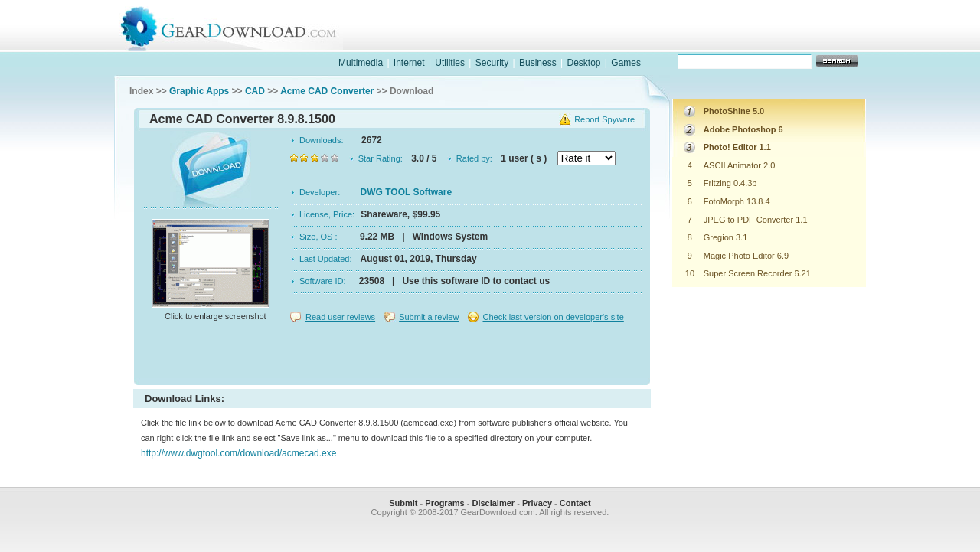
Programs (444, 503)
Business (538, 63)
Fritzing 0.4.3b (730, 183)
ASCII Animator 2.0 (740, 165)
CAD (255, 91)
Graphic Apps (199, 91)
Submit (403, 503)
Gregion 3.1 (725, 237)
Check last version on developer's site (553, 317)
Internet (409, 63)
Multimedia (361, 63)
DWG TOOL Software (407, 192)
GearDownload (240, 26)
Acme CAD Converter (327, 91)
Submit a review (429, 317)
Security (492, 63)
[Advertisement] (392, 355)
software (609, 41)
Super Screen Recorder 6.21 (757, 273)
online (808, 41)
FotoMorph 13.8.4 (737, 201)
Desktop (583, 63)
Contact (575, 503)
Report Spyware (604, 119)
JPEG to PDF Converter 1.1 (756, 220)
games (709, 41)
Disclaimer (493, 503)
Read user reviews (340, 317)
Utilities (450, 63)
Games (626, 63)
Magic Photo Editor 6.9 (746, 256)
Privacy (537, 503)
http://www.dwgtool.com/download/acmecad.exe (238, 453)
